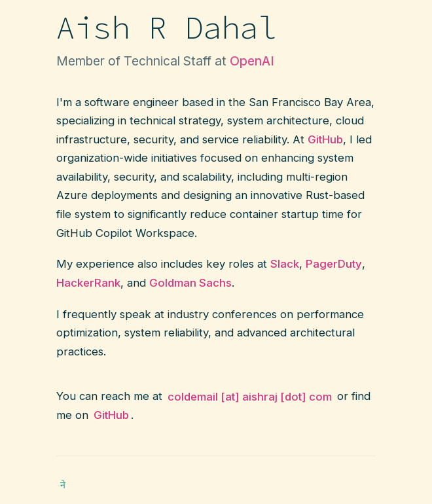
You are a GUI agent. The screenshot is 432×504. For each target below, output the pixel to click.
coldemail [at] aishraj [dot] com (250, 396)
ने (63, 485)
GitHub (111, 415)
